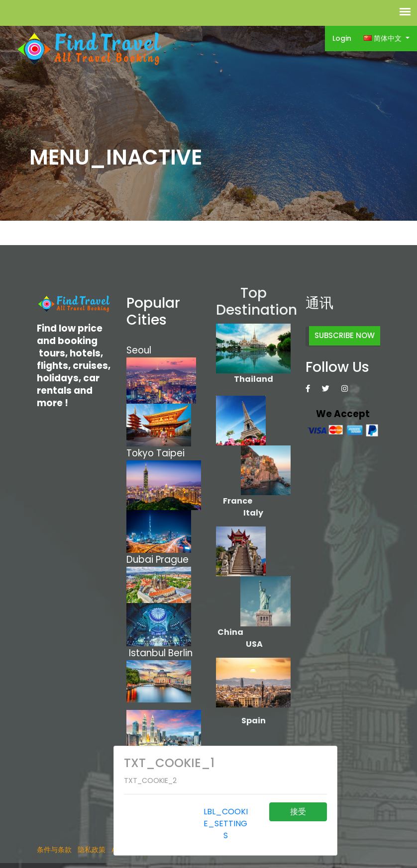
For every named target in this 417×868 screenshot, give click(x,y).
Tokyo (141, 453)
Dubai (140, 560)
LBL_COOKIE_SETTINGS (226, 824)
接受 (298, 812)
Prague (172, 560)
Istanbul (147, 653)
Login (342, 38)
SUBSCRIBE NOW (345, 335)
